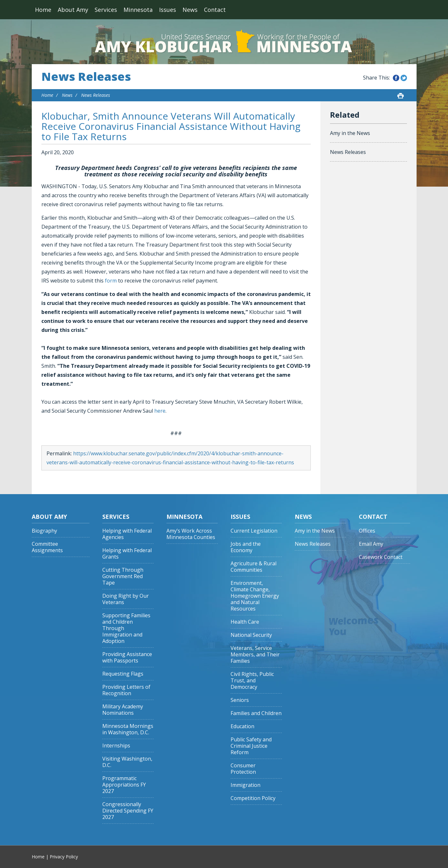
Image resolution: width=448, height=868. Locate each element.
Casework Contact (381, 557)
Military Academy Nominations (123, 710)
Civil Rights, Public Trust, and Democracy (252, 681)
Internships (116, 746)
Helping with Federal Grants (127, 554)
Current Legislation (254, 531)
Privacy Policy (64, 857)
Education (242, 726)
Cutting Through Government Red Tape (123, 576)
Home (43, 10)
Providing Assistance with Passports (127, 657)
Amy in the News (350, 133)
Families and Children (256, 713)
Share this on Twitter (404, 78)
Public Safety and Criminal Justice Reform (251, 746)
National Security (251, 635)
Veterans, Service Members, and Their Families (255, 655)
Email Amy (371, 544)
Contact (215, 10)
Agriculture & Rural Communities (254, 567)
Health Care (245, 622)
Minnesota (138, 10)
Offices (367, 531)
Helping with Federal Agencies (127, 534)
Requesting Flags (123, 674)
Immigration (245, 785)
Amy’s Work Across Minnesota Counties (191, 534)
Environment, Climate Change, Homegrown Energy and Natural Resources (255, 596)
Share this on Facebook (396, 78)
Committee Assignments (47, 547)
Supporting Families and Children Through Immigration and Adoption (126, 628)
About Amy (73, 10)
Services (106, 10)
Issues (168, 10)
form (111, 281)
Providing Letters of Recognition (126, 690)
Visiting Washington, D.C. (127, 762)
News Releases (86, 77)
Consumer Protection (243, 769)
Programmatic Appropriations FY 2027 (124, 785)
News (190, 10)
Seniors (240, 700)
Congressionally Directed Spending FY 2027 (128, 811)
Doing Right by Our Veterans (126, 599)
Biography (44, 531)
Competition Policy (253, 798)
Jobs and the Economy (246, 547)
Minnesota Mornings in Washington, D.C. (128, 729)
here (160, 411)
